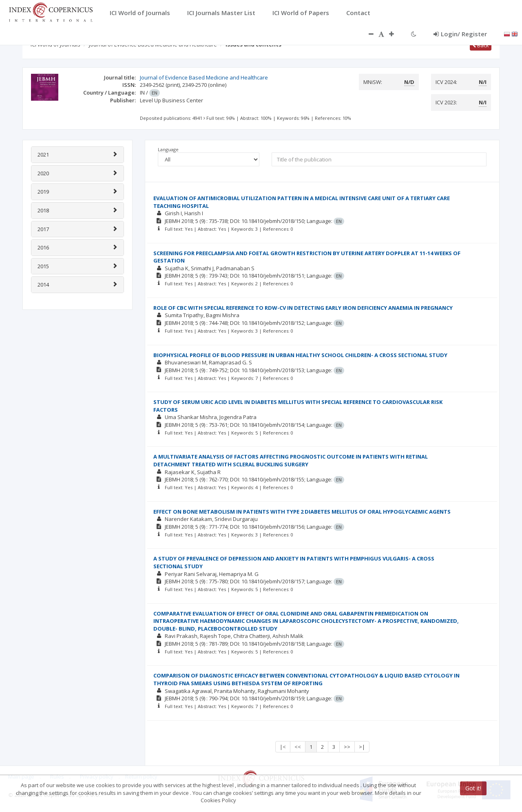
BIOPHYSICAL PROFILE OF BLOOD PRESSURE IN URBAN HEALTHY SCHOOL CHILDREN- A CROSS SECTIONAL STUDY (300, 355)
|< (283, 747)
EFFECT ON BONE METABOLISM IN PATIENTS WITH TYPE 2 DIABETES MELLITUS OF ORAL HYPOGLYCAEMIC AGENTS (302, 512)
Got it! (473, 788)
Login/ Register (460, 34)
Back (481, 45)
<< (298, 747)
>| (362, 747)
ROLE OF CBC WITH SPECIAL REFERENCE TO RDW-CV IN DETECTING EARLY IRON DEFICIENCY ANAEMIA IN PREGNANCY (303, 308)
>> (347, 747)
